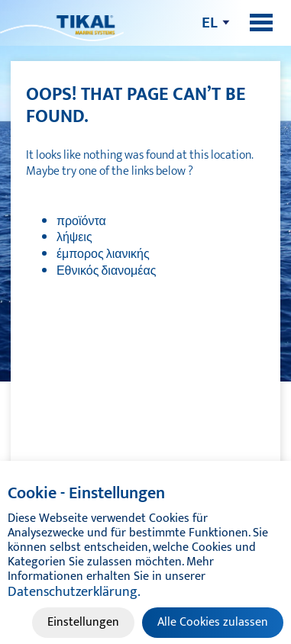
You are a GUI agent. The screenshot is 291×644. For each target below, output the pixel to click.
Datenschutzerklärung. (74, 592)
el (210, 23)
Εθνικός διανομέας (106, 271)
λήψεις (74, 238)
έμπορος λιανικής (103, 254)
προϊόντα (81, 222)
